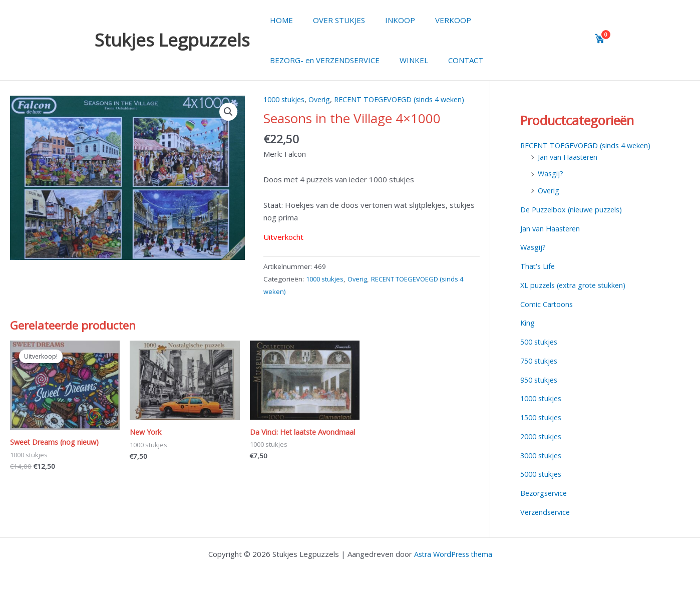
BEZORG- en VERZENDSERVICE (322, 60)
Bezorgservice (546, 493)
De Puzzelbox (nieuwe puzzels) (574, 209)
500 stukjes (541, 342)
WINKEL (406, 60)
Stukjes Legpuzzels (172, 40)
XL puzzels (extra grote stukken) (577, 285)
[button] (228, 112)
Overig (324, 99)
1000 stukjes (286, 99)
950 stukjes (541, 380)
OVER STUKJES (331, 20)
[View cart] (600, 39)
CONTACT (453, 60)
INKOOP (388, 20)
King (528, 323)
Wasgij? (551, 173)
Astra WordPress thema (453, 554)
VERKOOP (436, 20)
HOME (279, 20)
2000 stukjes (543, 436)
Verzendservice (547, 512)
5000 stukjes (543, 474)
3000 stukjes (543, 455)
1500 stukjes (543, 417)
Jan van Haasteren (569, 157)
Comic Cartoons (547, 304)
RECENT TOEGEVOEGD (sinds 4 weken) (409, 99)
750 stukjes (541, 361)
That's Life (538, 266)
